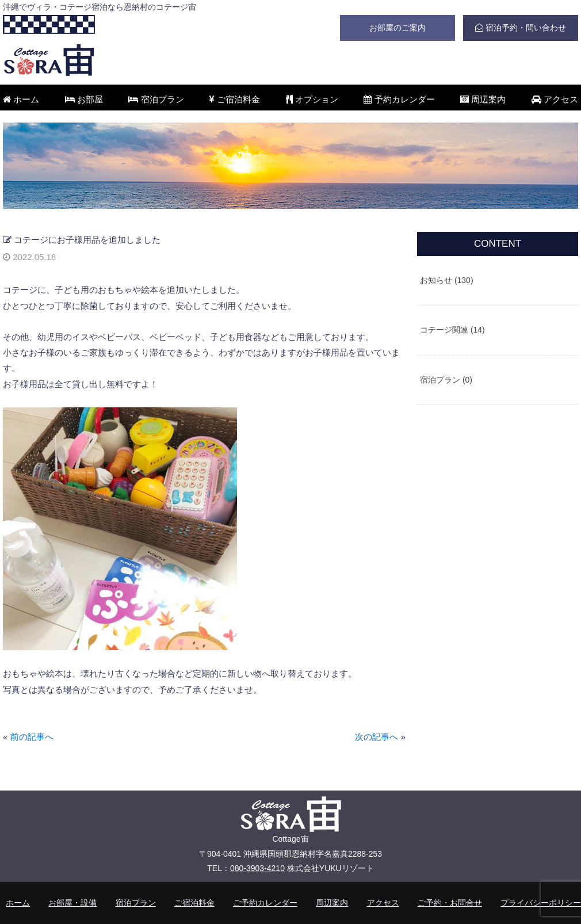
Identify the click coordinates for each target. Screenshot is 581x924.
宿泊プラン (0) (446, 380)
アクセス (555, 99)
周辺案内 (483, 99)
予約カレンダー (399, 99)
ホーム (21, 99)
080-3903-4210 (257, 868)
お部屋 (84, 99)
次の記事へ (376, 737)
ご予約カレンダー (265, 903)
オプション (312, 99)
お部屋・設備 (72, 903)
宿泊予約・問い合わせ (521, 28)
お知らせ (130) (447, 280)
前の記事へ (32, 737)
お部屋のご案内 (397, 28)
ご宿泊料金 (235, 99)
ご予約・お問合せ (450, 903)
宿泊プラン (156, 99)
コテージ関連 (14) (452, 330)
